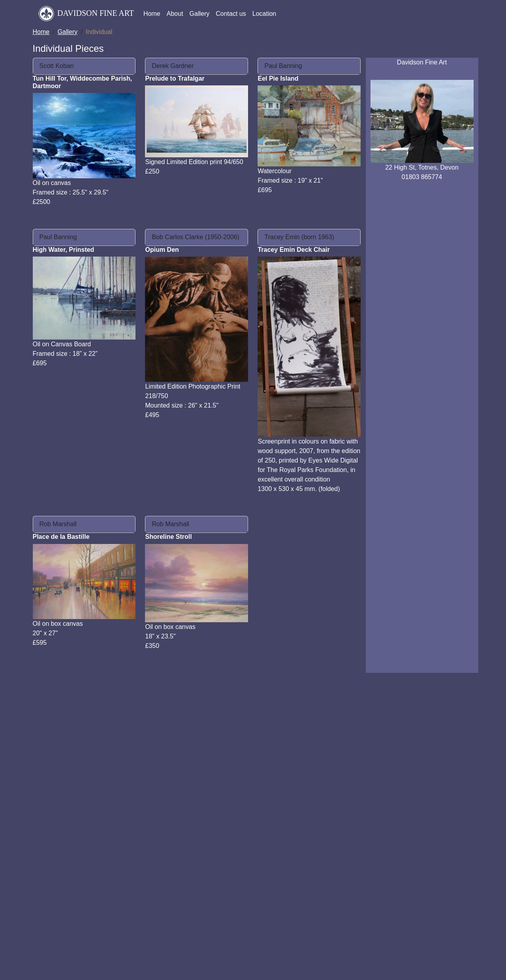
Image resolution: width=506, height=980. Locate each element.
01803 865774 (422, 177)
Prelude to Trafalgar (175, 78)
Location (264, 14)
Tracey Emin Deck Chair (293, 250)
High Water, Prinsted (64, 250)
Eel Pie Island (278, 78)
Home (152, 14)
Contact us (231, 14)
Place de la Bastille (61, 537)
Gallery (200, 14)
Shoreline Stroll (168, 537)
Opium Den (162, 250)
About (175, 14)
